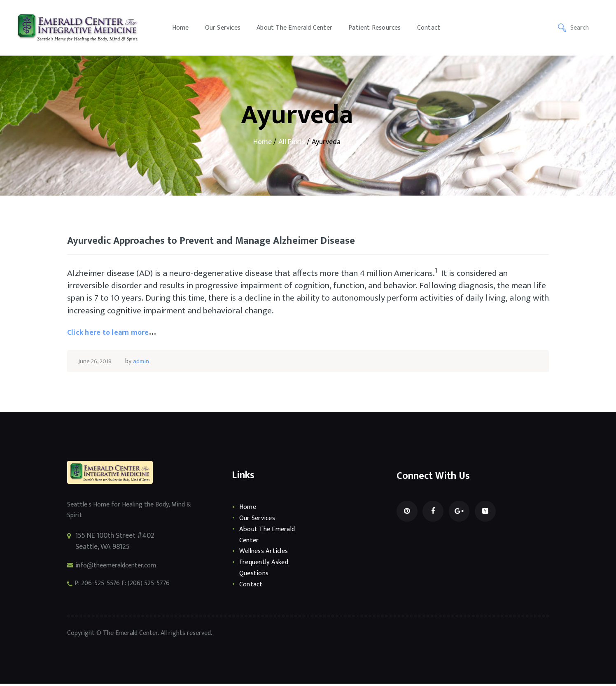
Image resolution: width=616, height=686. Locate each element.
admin (144, 363)
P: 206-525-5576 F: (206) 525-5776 (128, 586)
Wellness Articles (266, 553)
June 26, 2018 (96, 363)
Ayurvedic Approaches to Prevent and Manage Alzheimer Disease (234, 242)
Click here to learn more (114, 334)
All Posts (292, 142)
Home (262, 142)
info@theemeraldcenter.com (120, 567)
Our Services (259, 520)
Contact (252, 586)
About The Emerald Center (269, 537)
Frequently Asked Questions (266, 570)
